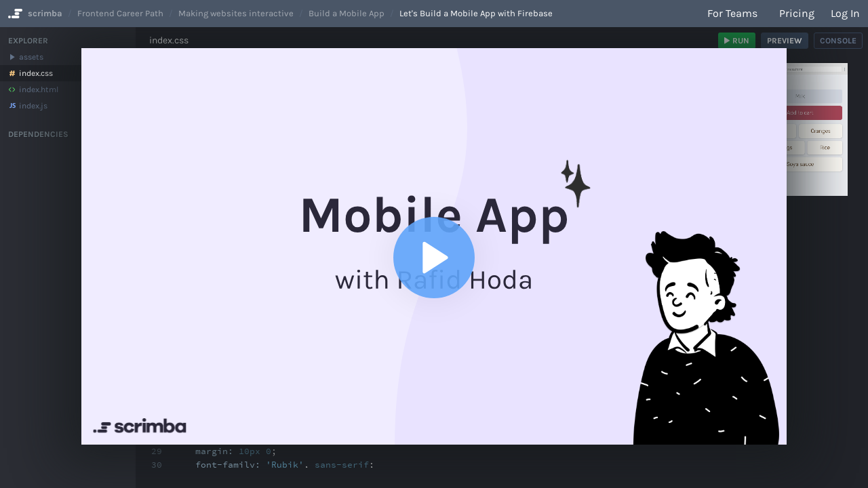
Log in (845, 13)
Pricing (797, 13)
